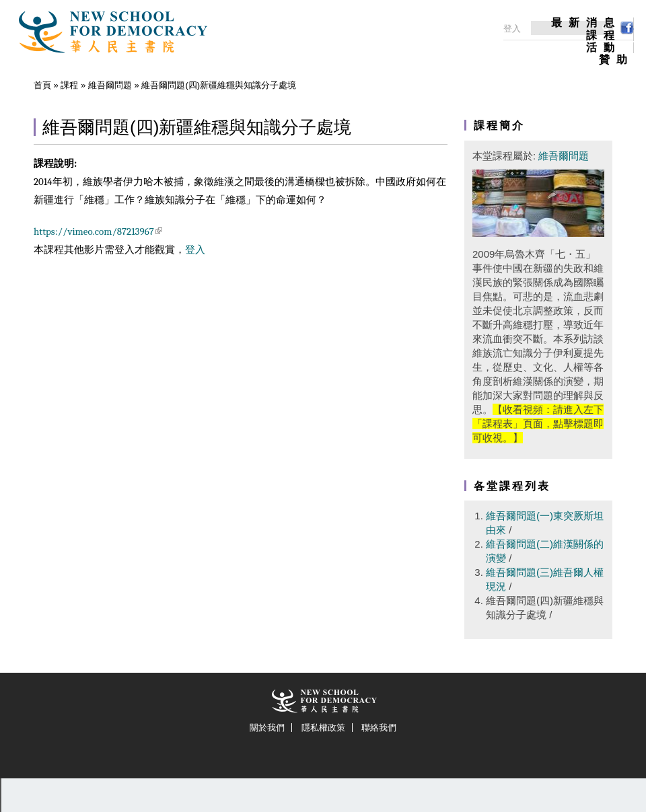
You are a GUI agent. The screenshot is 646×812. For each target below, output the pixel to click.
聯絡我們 (379, 728)
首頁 (42, 85)
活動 (604, 48)
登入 (195, 250)
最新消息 (586, 23)
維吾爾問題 (110, 85)
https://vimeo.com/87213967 (98, 231)
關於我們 (267, 728)
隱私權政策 (323, 728)
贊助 (616, 60)
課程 (604, 36)
